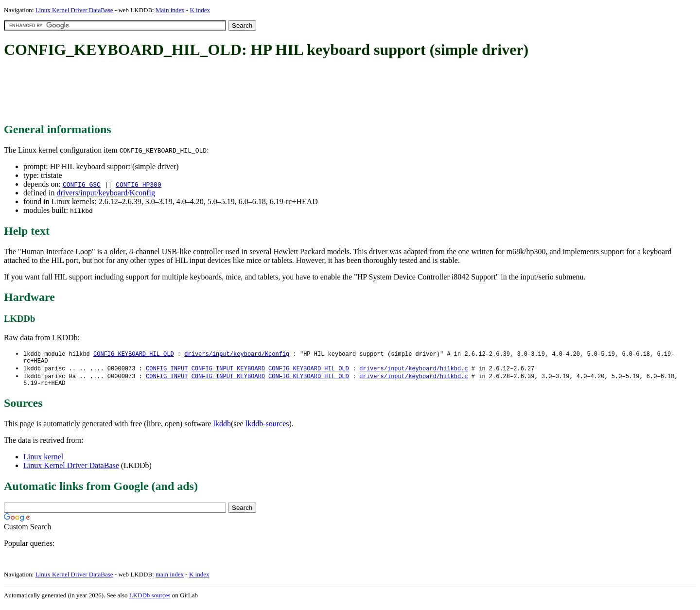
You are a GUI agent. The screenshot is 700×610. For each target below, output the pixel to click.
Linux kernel (43, 461)
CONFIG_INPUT (167, 371)
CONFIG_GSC (82, 184)
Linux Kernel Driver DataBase (74, 10)
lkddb (222, 428)
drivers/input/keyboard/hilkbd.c (413, 371)
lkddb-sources (267, 428)
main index (170, 579)
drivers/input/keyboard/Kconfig (106, 193)
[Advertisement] (181, 91)
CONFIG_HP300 (139, 184)
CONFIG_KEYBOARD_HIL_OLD (134, 354)
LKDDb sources (150, 600)
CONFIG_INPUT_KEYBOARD (228, 371)
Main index (170, 10)
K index (200, 10)
